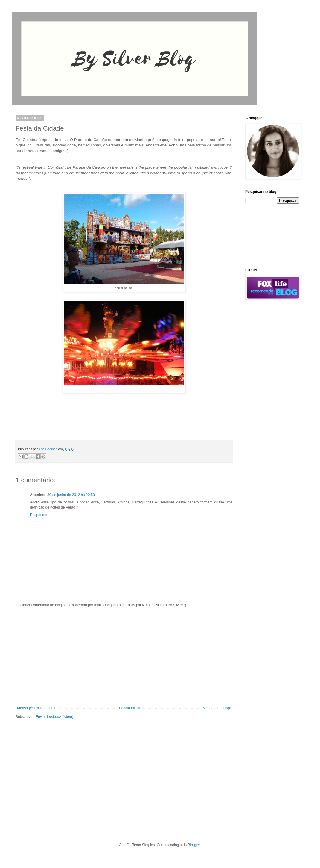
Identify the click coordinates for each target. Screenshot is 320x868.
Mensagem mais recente (37, 708)
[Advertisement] (124, 657)
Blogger (194, 845)
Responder (39, 515)
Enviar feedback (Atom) (54, 717)
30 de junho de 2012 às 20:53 (71, 495)
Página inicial (130, 708)
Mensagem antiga (217, 708)
